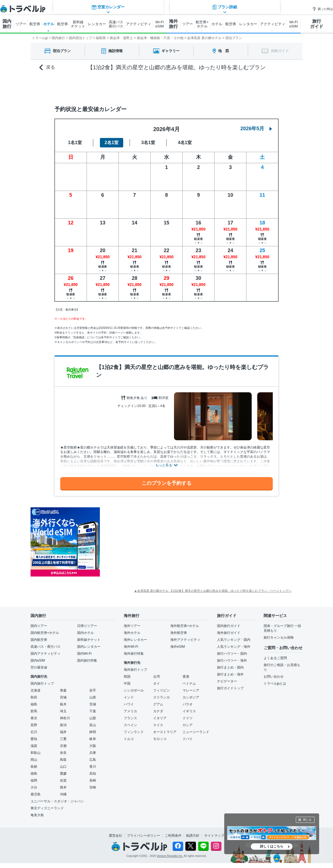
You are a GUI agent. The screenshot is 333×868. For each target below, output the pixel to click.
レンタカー (97, 24)
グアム (158, 704)
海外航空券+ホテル (185, 626)
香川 (93, 767)
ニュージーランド (196, 732)
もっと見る (164, 465)
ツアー (21, 24)
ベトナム (189, 683)
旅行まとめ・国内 (230, 667)
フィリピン (162, 690)
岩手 (93, 690)
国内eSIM (38, 660)
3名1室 (148, 143)
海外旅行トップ (135, 670)
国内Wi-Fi (84, 654)
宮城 (63, 697)
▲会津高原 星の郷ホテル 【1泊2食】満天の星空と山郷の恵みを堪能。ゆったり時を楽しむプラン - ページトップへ (213, 591)
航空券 (35, 24)
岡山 (34, 760)
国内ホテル (85, 633)
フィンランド (134, 732)
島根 (34, 767)
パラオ (188, 704)
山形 (93, 697)
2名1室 (112, 143)
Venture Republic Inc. (170, 856)
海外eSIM (178, 647)
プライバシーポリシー (143, 836)
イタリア (160, 718)
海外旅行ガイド (229, 633)
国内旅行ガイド (229, 626)
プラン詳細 (225, 87)
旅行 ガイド (317, 24)
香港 (186, 677)
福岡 (34, 780)
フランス (130, 718)
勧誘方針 (193, 836)
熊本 (63, 787)
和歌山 (36, 753)
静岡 (93, 732)
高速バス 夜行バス (116, 24)
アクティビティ (139, 24)
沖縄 (63, 794)
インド (129, 697)
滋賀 (34, 746)
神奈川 (65, 718)
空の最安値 (39, 667)
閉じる (307, 820)
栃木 (63, 704)
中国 (127, 683)
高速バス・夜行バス (46, 647)
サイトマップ (214, 836)
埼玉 (63, 711)
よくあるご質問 (275, 658)
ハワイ (129, 704)
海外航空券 (179, 633)
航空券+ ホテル (202, 24)
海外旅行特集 (134, 654)
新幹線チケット (89, 640)
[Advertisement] (155, 542)
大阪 (93, 746)
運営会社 (115, 836)
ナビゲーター (227, 681)
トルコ (129, 739)
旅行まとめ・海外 (230, 674)
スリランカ (162, 697)
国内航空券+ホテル (45, 633)
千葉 (93, 711)
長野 (34, 725)
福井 (63, 732)
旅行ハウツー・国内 (232, 654)
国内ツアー (39, 626)
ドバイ (188, 739)
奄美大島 (37, 815)
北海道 (36, 690)
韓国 (127, 677)
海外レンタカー (135, 640)
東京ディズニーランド (47, 808)
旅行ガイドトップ (230, 688)
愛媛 (63, 774)
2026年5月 (256, 129)
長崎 (93, 780)
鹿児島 (36, 794)
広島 (93, 760)
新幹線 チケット (78, 24)
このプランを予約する (167, 483)
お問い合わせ (274, 677)
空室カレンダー (108, 87)
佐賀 (63, 780)
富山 (93, 725)
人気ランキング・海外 (234, 647)
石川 (34, 732)
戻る (47, 67)
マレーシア (191, 690)
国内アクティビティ (46, 654)
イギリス (189, 711)
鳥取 (63, 760)
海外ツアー (132, 626)
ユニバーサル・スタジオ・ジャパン (57, 801)
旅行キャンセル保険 (279, 637)
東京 (34, 718)
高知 (93, 774)
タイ (157, 683)
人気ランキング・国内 (234, 640)
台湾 (157, 677)
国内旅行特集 (87, 660)
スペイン (130, 725)
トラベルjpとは (275, 683)
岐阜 (93, 739)
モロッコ (160, 739)
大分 (34, 787)
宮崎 (93, 787)
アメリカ (130, 711)
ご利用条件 (173, 836)
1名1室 (75, 143)
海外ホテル (132, 633)
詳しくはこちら (272, 846)
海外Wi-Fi (131, 647)
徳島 (34, 774)
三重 (63, 739)
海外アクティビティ (185, 640)
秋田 (34, 697)
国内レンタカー (89, 647)
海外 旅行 (173, 24)
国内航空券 (39, 640)
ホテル (49, 24)
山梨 (93, 718)
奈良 (63, 753)
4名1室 (185, 143)
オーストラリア (165, 732)
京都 (63, 746)
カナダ (158, 711)
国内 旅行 (7, 24)
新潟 (63, 725)
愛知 (34, 739)
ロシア (188, 725)
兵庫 (93, 753)
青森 (63, 690)
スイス (158, 725)
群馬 (34, 711)
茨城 (93, 704)
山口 (63, 767)
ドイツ (188, 718)
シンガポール (134, 690)
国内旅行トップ (42, 683)
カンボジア (191, 697)
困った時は (323, 9)
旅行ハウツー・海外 (232, 660)
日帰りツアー (87, 626)
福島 (34, 704)
